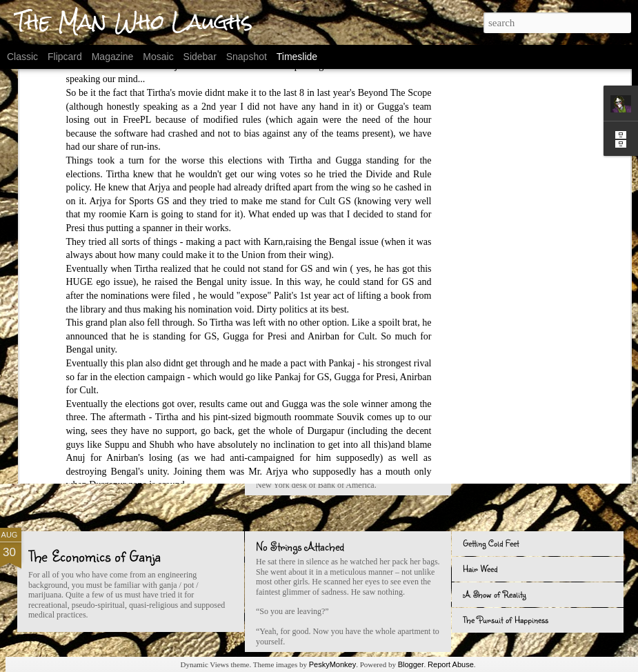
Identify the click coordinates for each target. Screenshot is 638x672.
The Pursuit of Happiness (506, 620)
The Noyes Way (287, 368)
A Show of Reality (495, 594)
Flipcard (65, 57)
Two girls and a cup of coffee (315, 420)
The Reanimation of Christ (507, 391)
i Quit (472, 467)
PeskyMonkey (332, 664)
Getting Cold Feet (491, 543)
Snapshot (247, 57)
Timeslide (297, 57)
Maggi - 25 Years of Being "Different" (530, 442)
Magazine (113, 57)
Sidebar (200, 57)
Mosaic (158, 57)
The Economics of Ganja (94, 556)
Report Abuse (451, 664)
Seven (46, 378)
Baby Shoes (484, 365)
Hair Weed (480, 569)
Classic (22, 57)
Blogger (411, 664)
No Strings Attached (300, 546)
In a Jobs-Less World (499, 416)
